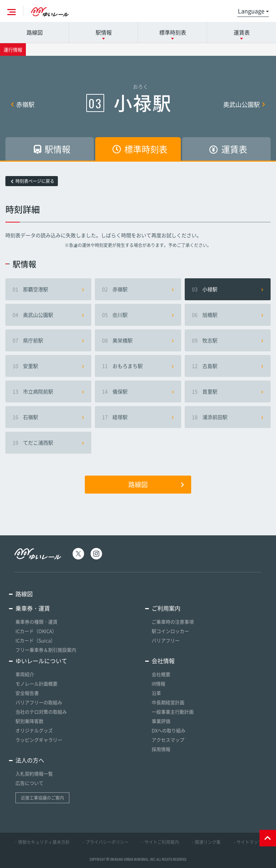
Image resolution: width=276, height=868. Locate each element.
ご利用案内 (166, 608)
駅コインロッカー (170, 631)
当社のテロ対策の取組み (41, 712)
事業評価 (161, 721)
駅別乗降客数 (29, 721)
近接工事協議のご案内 (42, 798)
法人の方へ (30, 760)
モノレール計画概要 (36, 683)
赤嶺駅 (23, 104)
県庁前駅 (48, 340)
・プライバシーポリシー (105, 842)
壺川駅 (138, 315)
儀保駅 (138, 391)
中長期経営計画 (168, 702)
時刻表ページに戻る (33, 181)
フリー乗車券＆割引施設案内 (46, 650)
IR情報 (158, 683)
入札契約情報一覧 (34, 773)
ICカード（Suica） (35, 640)
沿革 (156, 693)
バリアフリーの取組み (39, 702)
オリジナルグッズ (34, 730)
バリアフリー (166, 640)
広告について (29, 783)
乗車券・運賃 (33, 608)
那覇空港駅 (48, 289)
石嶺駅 (48, 417)
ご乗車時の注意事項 (173, 622)
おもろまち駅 (138, 366)
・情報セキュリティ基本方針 (42, 842)
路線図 (35, 32)
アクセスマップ (168, 740)
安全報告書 (27, 693)
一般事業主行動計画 (173, 712)
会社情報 (163, 661)
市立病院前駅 (48, 391)
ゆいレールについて (41, 661)
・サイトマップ (247, 842)
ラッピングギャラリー (39, 740)
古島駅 (228, 366)
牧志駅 (228, 340)
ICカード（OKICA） (36, 631)
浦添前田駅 (228, 417)
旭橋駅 (228, 315)
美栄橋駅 (138, 340)
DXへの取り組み (169, 730)
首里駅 (228, 391)
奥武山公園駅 (244, 104)
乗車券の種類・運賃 (36, 622)
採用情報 (161, 749)
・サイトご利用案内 (160, 842)
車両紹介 (25, 674)
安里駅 (48, 366)
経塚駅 (138, 417)
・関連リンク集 (206, 842)
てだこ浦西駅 (48, 442)
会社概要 (161, 674)
